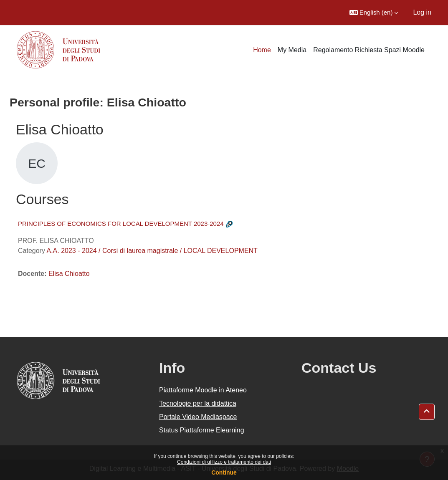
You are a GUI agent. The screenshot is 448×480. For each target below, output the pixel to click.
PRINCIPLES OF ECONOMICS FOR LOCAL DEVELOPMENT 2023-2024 (121, 224)
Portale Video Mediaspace (198, 417)
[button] (374, 13)
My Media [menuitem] (292, 50)
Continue (224, 472)
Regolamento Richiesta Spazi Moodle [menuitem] (369, 50)
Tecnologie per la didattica (198, 403)
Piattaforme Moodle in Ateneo (203, 390)
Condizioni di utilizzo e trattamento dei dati (224, 462)
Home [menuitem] (262, 50)
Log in (422, 12)
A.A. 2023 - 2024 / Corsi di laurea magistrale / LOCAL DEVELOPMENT (152, 251)
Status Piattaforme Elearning (202, 430)
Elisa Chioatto (69, 274)
